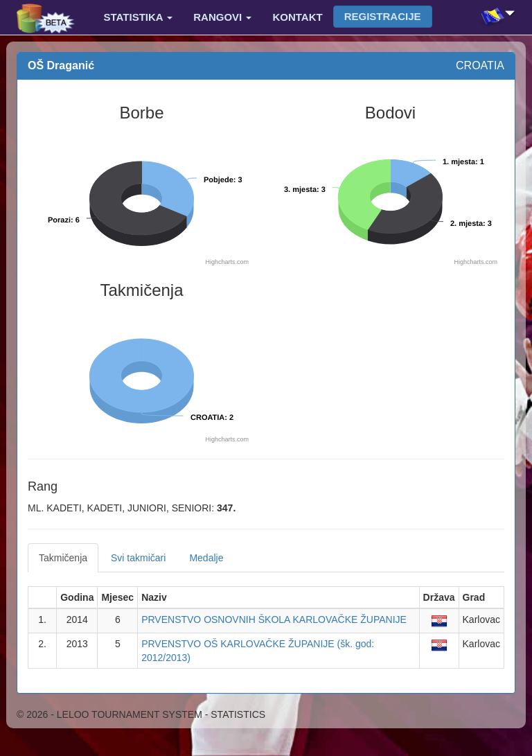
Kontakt (297, 17)
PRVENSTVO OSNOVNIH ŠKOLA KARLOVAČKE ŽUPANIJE (274, 619)
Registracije (383, 16)
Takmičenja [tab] (63, 558)
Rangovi (222, 17)
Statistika (139, 17)
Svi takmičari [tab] (138, 558)
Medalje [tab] (206, 558)
